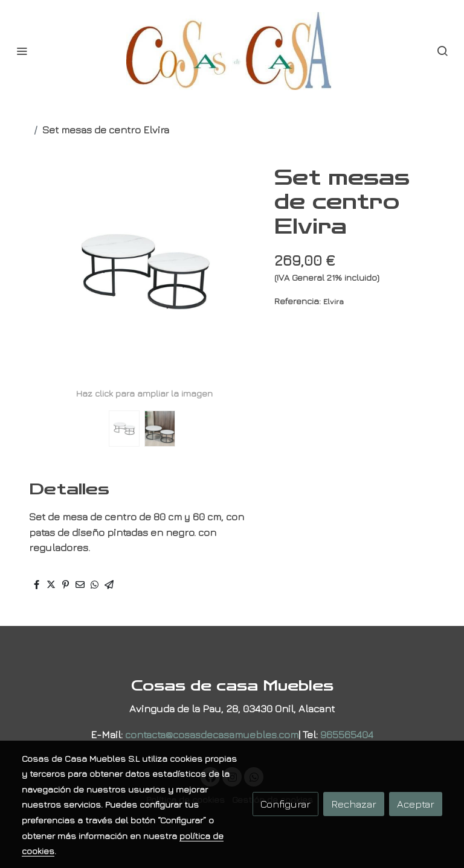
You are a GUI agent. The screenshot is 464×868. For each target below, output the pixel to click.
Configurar (285, 804)
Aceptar (416, 804)
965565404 (347, 734)
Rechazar (354, 804)
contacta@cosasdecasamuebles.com (212, 734)
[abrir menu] (22, 51)
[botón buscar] (442, 51)
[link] (232, 51)
